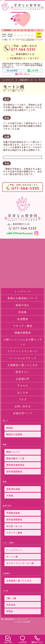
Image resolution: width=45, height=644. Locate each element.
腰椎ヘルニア (13, 460)
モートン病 (12, 565)
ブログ (22, 408)
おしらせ (23, 401)
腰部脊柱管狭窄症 (15, 473)
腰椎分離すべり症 (15, 467)
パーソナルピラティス (23, 366)
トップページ (8, 84)
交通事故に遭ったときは (22, 373)
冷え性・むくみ (14, 534)
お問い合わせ (23, 414)
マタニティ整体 (22, 334)
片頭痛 (10, 504)
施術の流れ (22, 313)
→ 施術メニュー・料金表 (20, 162)
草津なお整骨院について (22, 306)
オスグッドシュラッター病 (20, 571)
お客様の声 (22, 387)
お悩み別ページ (26, 84)
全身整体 (23, 327)
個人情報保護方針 (8, 627)
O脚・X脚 (11, 606)
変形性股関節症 (14, 480)
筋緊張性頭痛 (13, 497)
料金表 (22, 320)
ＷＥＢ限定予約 (28, 40)
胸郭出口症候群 (14, 442)
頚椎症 (10, 436)
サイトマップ (22, 627)
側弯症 (10, 619)
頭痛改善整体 (23, 341)
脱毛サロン (22, 380)
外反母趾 (11, 613)
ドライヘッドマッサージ (22, 359)
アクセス (23, 394)
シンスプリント (14, 558)
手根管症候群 (13, 521)
